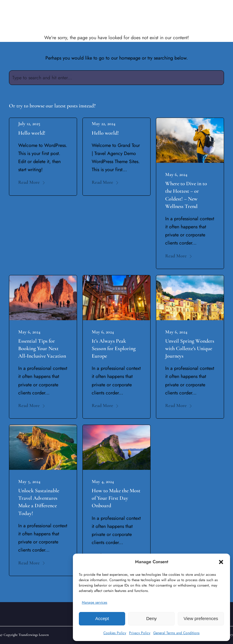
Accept (102, 618)
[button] (221, 562)
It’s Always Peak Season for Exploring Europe (114, 348)
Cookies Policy (115, 633)
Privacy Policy (140, 633)
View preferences (201, 618)
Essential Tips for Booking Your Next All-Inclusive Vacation (42, 348)
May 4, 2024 (103, 482)
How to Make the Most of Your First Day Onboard (116, 498)
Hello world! (32, 133)
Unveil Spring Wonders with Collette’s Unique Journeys (190, 348)
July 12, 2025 (29, 124)
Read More (32, 182)
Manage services (95, 602)
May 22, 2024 (104, 124)
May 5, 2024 (29, 482)
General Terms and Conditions (176, 633)
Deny (151, 618)
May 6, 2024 (176, 174)
